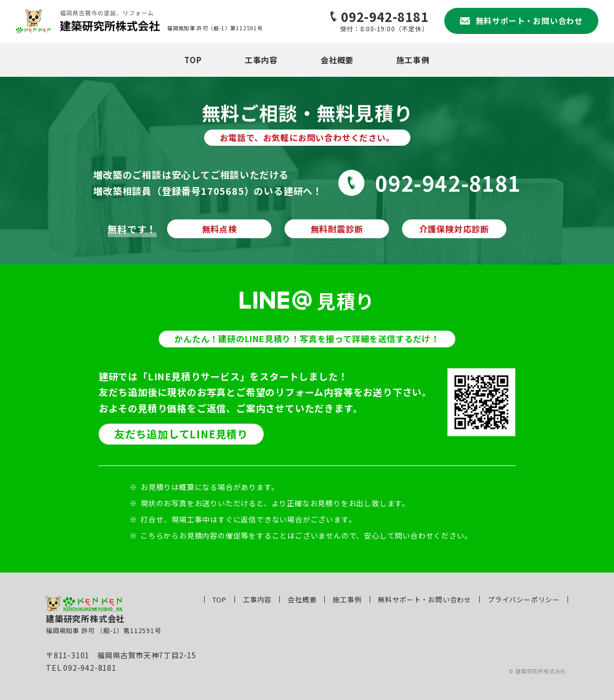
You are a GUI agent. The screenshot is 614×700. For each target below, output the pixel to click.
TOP (193, 60)
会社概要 (337, 60)
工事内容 (261, 60)
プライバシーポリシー (524, 599)
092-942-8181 (448, 183)
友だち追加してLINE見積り (181, 434)
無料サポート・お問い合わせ (425, 599)
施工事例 (413, 60)
